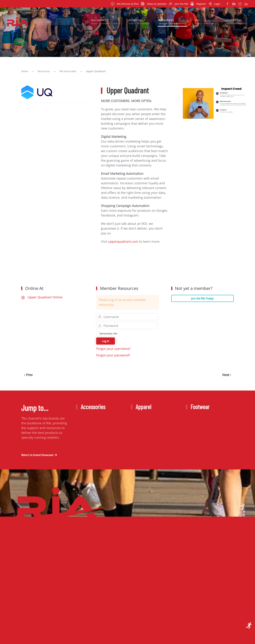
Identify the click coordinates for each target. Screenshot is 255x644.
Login (214, 4)
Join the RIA (179, 4)
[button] (103, 22)
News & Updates (154, 4)
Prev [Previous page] (28, 375)
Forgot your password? (113, 355)
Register (198, 4)
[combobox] (58, 22)
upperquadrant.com (123, 241)
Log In (106, 341)
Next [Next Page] (227, 375)
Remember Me (107, 333)
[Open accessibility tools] (249, 626)
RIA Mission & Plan (125, 4)
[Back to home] (19, 22)
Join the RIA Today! (202, 298)
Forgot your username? (113, 349)
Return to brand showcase (37, 455)
